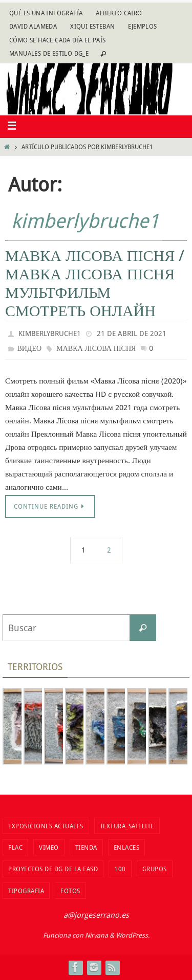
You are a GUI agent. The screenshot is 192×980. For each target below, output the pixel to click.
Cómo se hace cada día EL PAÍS (58, 40)
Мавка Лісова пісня (96, 348)
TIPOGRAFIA (26, 891)
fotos (70, 891)
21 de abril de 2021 (132, 333)
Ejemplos (142, 26)
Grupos (155, 869)
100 (120, 869)
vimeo (49, 847)
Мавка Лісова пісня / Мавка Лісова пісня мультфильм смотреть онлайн (95, 283)
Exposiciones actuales (46, 826)
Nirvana (97, 935)
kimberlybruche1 (85, 220)
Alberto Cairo (119, 13)
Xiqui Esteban (92, 26)
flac (15, 847)
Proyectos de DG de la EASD (53, 869)
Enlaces (127, 847)
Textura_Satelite (127, 826)
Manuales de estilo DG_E (49, 53)
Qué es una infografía (46, 13)
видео (29, 348)
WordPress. (133, 935)
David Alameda (33, 26)
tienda (86, 847)
